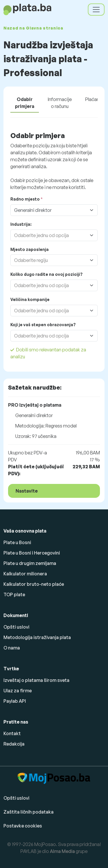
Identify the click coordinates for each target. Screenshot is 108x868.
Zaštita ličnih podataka (29, 812)
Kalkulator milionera (25, 574)
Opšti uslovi (16, 627)
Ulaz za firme (18, 691)
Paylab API (15, 701)
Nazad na (33, 28)
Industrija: (21, 224)
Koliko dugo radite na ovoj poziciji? (47, 274)
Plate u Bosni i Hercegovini (32, 553)
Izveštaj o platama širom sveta (36, 680)
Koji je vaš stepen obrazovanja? (43, 325)
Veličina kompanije (30, 299)
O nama (12, 648)
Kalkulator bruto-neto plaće (34, 584)
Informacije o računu (60, 103)
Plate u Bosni (17, 542)
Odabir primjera (25, 103)
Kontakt (12, 733)
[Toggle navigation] (96, 10)
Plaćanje (94, 99)
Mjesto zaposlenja (30, 249)
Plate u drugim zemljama (30, 563)
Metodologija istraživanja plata (37, 637)
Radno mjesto (25, 199)
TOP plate (14, 594)
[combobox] (48, 235)
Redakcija (14, 744)
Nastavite (27, 491)
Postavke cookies (23, 826)
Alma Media (62, 851)
